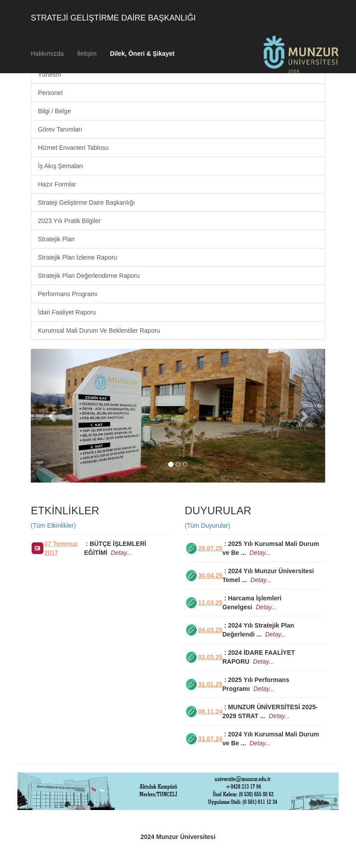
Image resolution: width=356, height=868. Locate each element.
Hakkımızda (47, 54)
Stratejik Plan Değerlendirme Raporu (89, 276)
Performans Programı (68, 294)
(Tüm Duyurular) (207, 525)
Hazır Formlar (57, 184)
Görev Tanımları (60, 129)
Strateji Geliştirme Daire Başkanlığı (86, 203)
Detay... (121, 553)
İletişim (87, 54)
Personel (50, 93)
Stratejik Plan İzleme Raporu (77, 257)
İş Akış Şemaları (60, 166)
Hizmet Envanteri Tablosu (73, 148)
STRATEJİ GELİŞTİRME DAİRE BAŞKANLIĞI (113, 18)
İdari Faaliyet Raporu (67, 312)
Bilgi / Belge (54, 111)
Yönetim (49, 74)
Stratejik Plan (56, 239)
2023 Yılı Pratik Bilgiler (69, 221)
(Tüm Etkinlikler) (53, 525)
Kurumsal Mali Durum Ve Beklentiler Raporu (99, 331)
